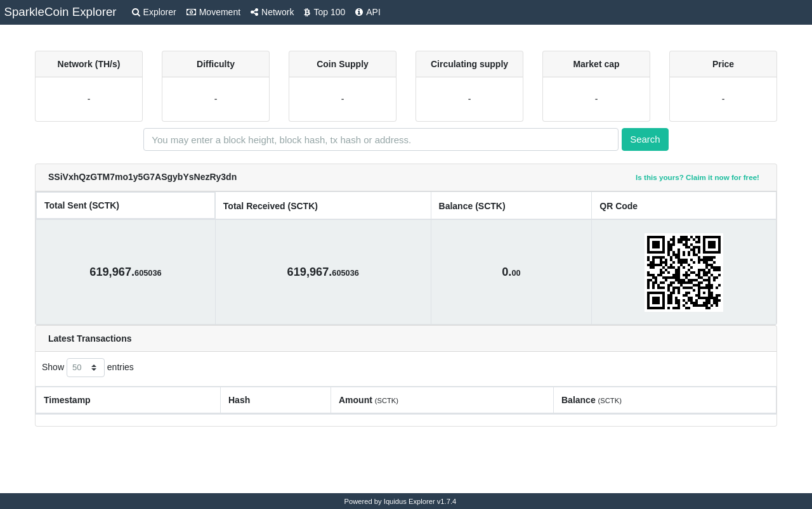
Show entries (88, 368)
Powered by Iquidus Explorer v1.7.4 (401, 501)
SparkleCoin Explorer (60, 12)
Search (645, 139)
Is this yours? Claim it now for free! (697, 177)
